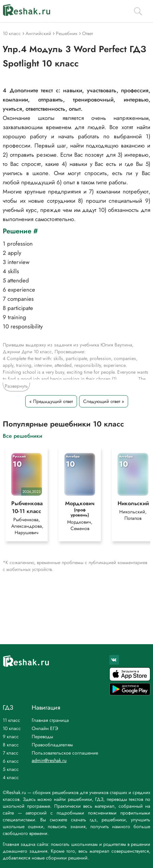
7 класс (11, 753)
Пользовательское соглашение (65, 753)
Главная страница (50, 720)
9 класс (11, 737)
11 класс (11, 720)
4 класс (11, 777)
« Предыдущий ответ (51, 401)
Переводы (42, 737)
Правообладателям (52, 745)
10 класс (12, 728)
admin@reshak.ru (49, 760)
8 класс (11, 745)
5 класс (11, 769)
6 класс (11, 761)
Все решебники (22, 436)
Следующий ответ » (104, 401)
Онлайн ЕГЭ (45, 728)
